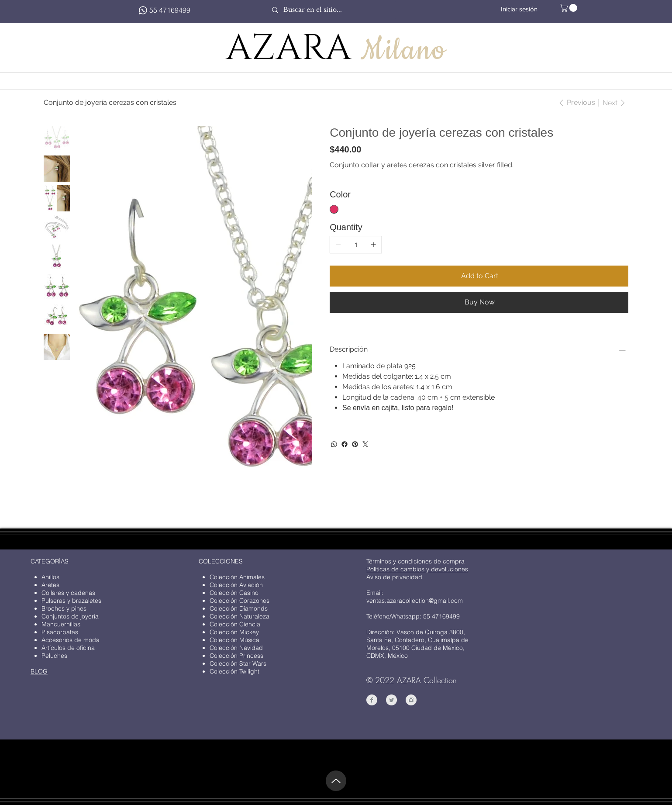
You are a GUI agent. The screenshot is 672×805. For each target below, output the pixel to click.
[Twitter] (365, 444)
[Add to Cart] (479, 276)
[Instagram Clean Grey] (411, 700)
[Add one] (373, 245)
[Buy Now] (479, 302)
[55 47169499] (164, 10)
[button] (569, 8)
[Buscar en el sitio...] (331, 10)
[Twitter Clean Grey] (391, 700)
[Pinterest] (355, 444)
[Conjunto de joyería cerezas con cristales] (110, 103)
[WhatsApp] (334, 444)
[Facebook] (345, 444)
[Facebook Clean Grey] (372, 700)
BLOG (39, 671)
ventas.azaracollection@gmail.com (415, 601)
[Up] (336, 781)
